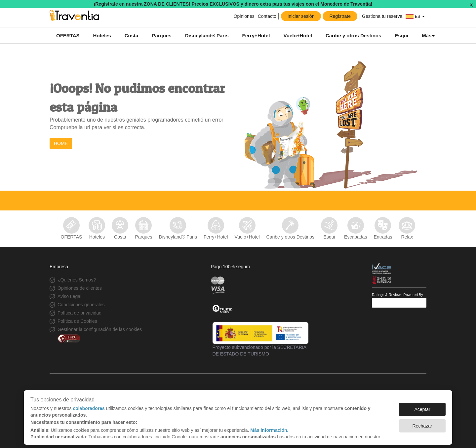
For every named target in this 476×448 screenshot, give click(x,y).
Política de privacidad (79, 313)
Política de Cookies (77, 321)
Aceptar (422, 406)
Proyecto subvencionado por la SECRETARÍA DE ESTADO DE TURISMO (260, 339)
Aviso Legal (69, 296)
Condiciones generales (81, 305)
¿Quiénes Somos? (77, 280)
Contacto (267, 16)
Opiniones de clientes (80, 288)
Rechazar (422, 423)
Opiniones (243, 16)
